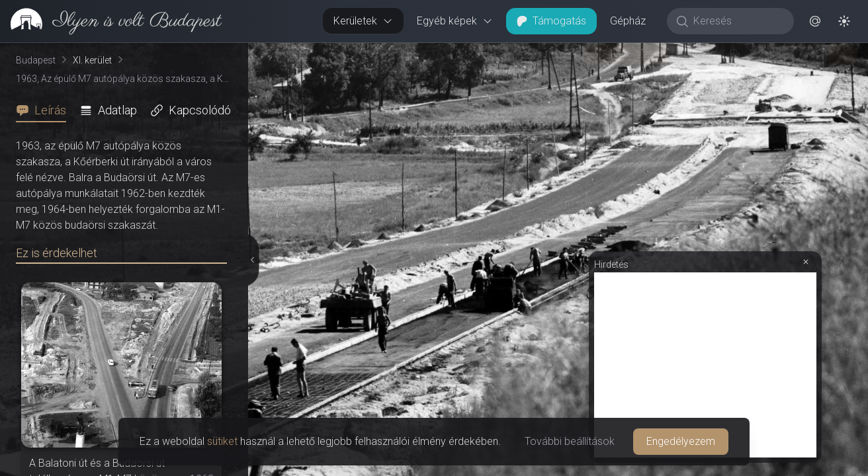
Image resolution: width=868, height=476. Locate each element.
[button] (815, 21)
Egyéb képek (455, 21)
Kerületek (363, 21)
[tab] (45, 110)
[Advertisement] (705, 365)
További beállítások (570, 441)
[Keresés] (737, 21)
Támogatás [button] (551, 21)
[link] (111, 21)
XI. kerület (92, 60)
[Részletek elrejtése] (251, 260)
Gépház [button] (628, 21)
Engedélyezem (681, 441)
